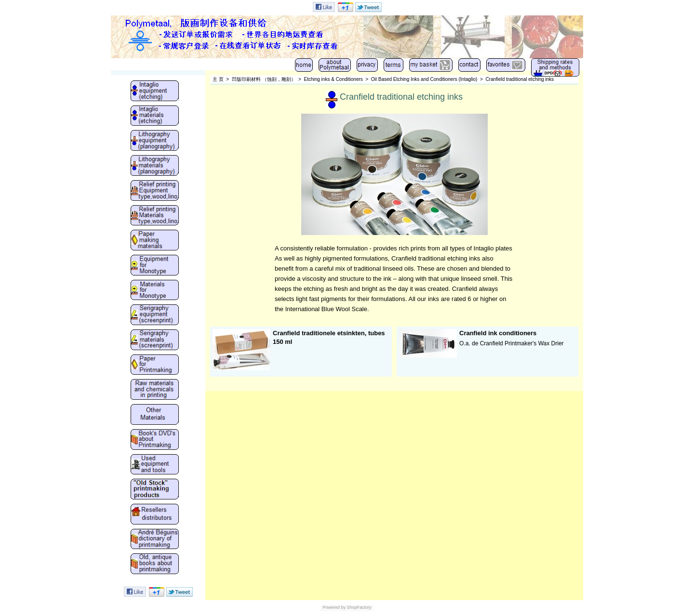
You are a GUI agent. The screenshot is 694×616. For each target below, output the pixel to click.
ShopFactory (359, 607)
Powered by (334, 607)
